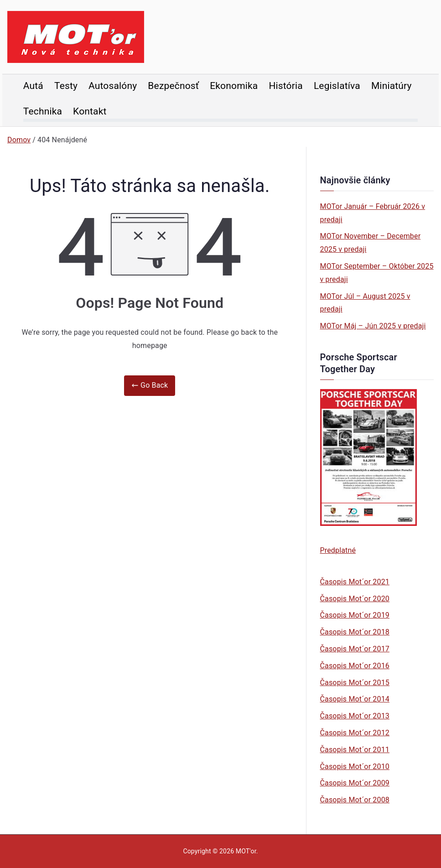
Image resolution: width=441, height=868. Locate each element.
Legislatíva (337, 86)
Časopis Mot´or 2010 (355, 767)
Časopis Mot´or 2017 (355, 649)
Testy (66, 86)
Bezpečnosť (173, 86)
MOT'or (246, 851)
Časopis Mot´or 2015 (355, 683)
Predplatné (338, 550)
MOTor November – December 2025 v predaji (371, 243)
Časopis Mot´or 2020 (355, 599)
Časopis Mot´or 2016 (355, 666)
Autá (33, 86)
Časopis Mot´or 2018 (355, 632)
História (286, 86)
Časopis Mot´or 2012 (355, 733)
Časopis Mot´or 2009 (355, 783)
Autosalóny (113, 86)
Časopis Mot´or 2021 (355, 582)
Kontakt (90, 111)
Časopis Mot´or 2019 (355, 615)
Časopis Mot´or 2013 (355, 716)
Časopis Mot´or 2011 (355, 750)
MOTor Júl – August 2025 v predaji (365, 303)
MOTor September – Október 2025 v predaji (377, 273)
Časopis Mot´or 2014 (355, 699)
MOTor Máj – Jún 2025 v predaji (373, 326)
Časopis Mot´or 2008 (355, 800)
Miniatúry (392, 86)
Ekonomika (234, 86)
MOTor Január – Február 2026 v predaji (373, 213)
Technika (43, 111)
